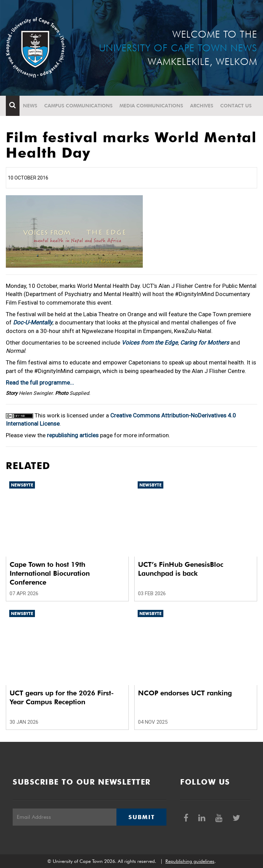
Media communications (151, 106)
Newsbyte (22, 485)
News (30, 106)
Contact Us (236, 106)
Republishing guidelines (190, 861)
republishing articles (73, 435)
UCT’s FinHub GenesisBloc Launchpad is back (181, 569)
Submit (141, 817)
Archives (202, 106)
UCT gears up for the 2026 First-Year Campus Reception (62, 697)
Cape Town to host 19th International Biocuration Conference (50, 573)
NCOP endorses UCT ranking (185, 693)
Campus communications (78, 106)
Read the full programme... (40, 383)
